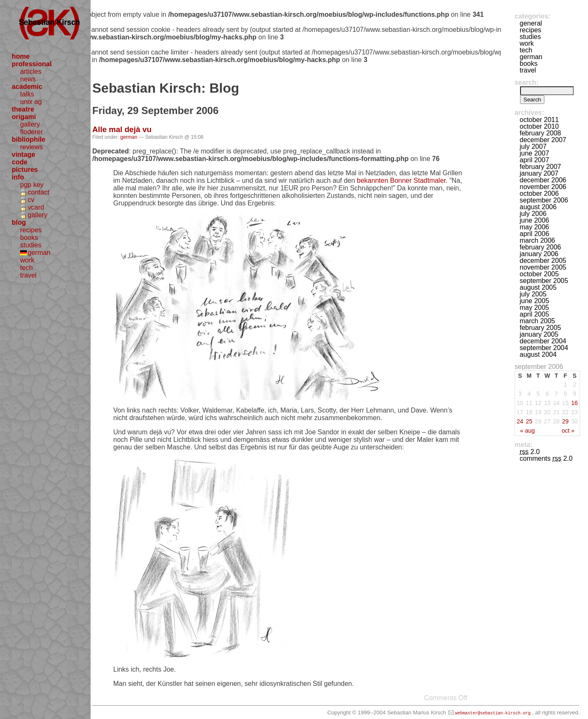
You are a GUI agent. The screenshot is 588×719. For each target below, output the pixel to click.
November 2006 (543, 187)
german (39, 253)
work (27, 260)
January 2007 (539, 173)
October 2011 (539, 120)
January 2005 (539, 334)
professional (32, 64)
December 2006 (543, 180)
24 (520, 421)
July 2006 (533, 214)
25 (529, 421)
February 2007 (540, 167)
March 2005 (537, 321)
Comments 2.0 (546, 458)
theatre (23, 109)
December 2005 (543, 261)
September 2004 (544, 348)
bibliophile (29, 139)
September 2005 (544, 281)
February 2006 (540, 247)
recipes (31, 230)
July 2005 (533, 294)
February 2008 (540, 133)
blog (19, 222)
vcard (36, 207)
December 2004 (543, 341)
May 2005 (534, 308)
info (18, 177)
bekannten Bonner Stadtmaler (401, 180)
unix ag (31, 102)
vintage (23, 154)
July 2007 (533, 147)
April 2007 (534, 160)
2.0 (530, 452)
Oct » (568, 431)
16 (575, 403)
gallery (30, 124)
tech (26, 268)
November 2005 (543, 267)
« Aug (527, 431)
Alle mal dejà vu (122, 129)
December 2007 (543, 140)
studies (31, 245)
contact (39, 192)
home (21, 56)
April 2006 (534, 234)
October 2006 (539, 193)
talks (27, 94)
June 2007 (534, 153)
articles (31, 71)
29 (565, 421)
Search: (527, 82)
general (531, 23)
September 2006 (544, 200)
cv (31, 200)
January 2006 (539, 254)
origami (24, 117)
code (20, 162)
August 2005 (538, 287)
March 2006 (537, 240)
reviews (31, 147)
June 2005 (534, 301)
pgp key (32, 185)
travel (28, 275)
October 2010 (539, 126)
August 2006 (538, 207)
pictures (25, 170)
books (29, 238)
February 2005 (540, 328)
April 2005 (534, 314)
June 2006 (534, 220)
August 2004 (538, 354)
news (28, 79)
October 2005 (539, 274)
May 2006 (534, 227)
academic (27, 87)
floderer (31, 132)
